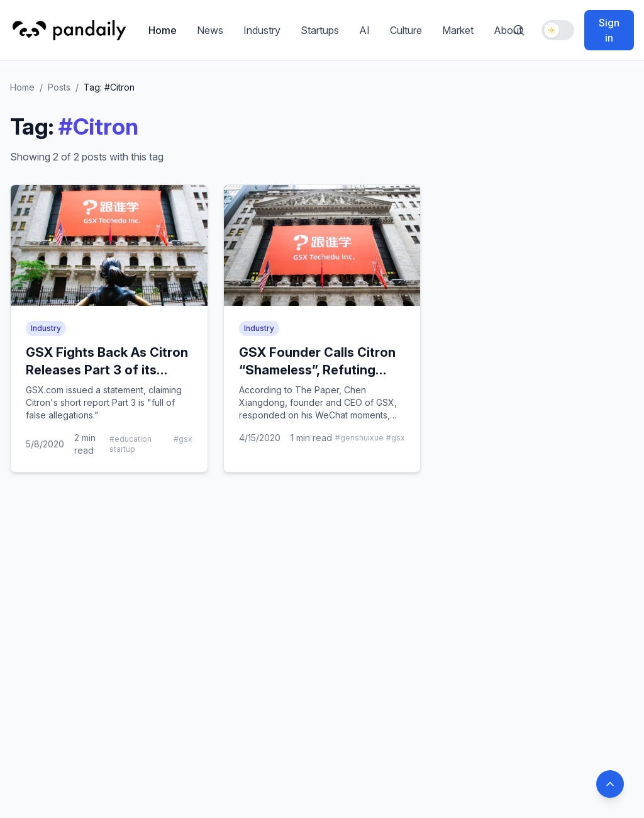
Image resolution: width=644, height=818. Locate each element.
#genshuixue (359, 438)
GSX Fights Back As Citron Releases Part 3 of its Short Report (107, 370)
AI (364, 30)
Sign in (609, 30)
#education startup (130, 444)
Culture (406, 30)
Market (458, 30)
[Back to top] (610, 784)
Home (163, 30)
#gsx (183, 439)
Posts (59, 87)
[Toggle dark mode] (558, 30)
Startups (320, 30)
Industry (262, 30)
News (210, 30)
